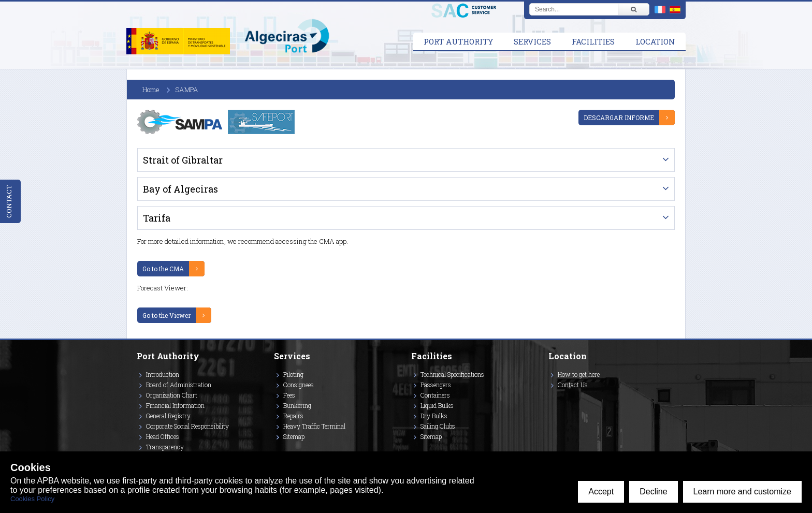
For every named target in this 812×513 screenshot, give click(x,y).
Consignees (299, 385)
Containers (435, 395)
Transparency (165, 447)
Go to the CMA (163, 269)
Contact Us (573, 385)
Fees (289, 395)
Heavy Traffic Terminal (314, 426)
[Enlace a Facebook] (550, 400)
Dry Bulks (434, 416)
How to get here (579, 374)
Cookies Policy (32, 499)
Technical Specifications (452, 374)
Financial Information (175, 405)
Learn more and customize (742, 492)
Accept (601, 492)
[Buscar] (633, 9)
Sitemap (294, 436)
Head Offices (163, 436)
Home (151, 90)
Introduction (163, 374)
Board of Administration (179, 385)
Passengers (436, 385)
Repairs (293, 416)
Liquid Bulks (437, 405)
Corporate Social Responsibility (187, 426)
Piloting (293, 374)
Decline (653, 492)
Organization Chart (172, 395)
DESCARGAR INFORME (619, 118)
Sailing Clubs (438, 426)
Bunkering (297, 405)
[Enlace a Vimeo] (553, 400)
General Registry (168, 416)
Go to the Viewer (166, 315)
